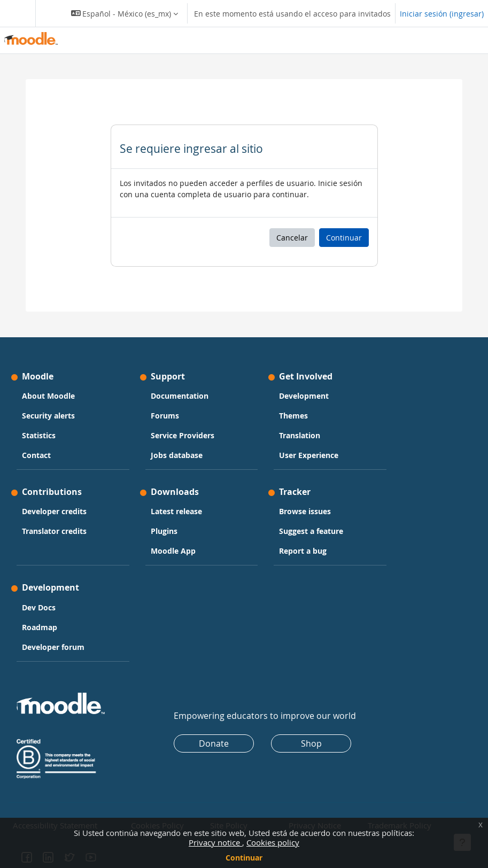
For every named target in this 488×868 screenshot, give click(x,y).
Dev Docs (39, 607)
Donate (214, 743)
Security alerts (48, 416)
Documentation (180, 396)
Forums (165, 416)
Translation (300, 435)
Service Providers (183, 435)
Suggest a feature (311, 531)
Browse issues (305, 511)
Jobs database (177, 455)
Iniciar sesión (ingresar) (442, 14)
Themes (293, 416)
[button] (125, 13)
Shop (311, 743)
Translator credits (54, 531)
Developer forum (53, 647)
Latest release (176, 511)
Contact (36, 455)
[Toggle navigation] (16, 13)
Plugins (164, 531)
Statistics (39, 435)
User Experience (309, 455)
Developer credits (54, 511)
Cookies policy (273, 842)
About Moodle (48, 396)
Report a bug (303, 551)
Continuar (244, 858)
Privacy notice (215, 842)
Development (304, 396)
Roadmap (40, 627)
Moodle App (173, 551)
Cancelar (292, 238)
